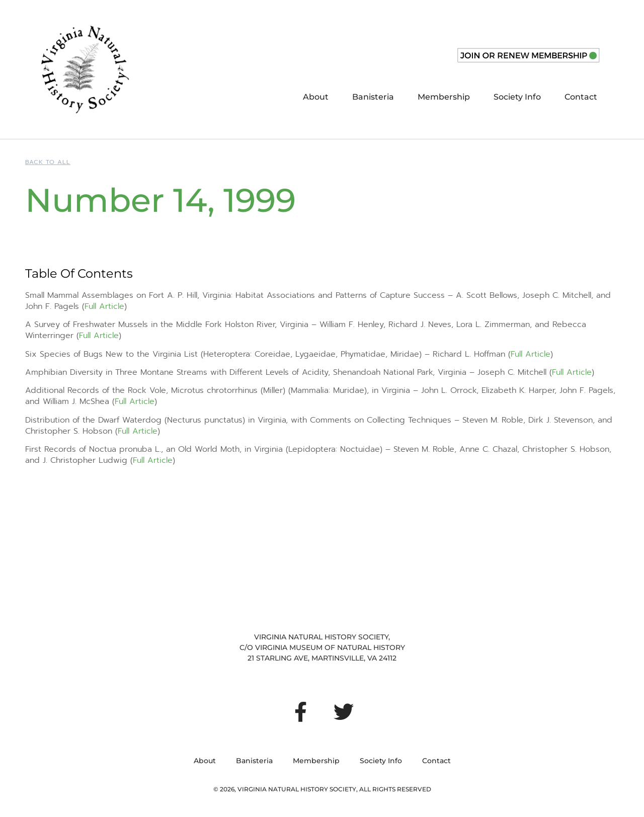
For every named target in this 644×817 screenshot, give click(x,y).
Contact (581, 97)
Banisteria (373, 97)
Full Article (104, 306)
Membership (444, 97)
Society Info (517, 97)
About (316, 97)
